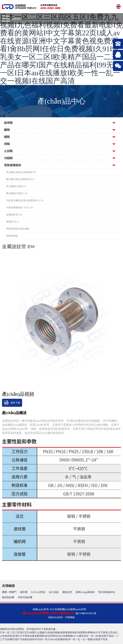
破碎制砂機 (8, 597)
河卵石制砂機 (25, 597)
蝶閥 (7, 130)
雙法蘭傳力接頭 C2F (17, 193)
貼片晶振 (54, 592)
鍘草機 (24, 592)
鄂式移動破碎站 (107, 592)
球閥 (7, 144)
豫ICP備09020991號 (86, 613)
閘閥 (7, 137)
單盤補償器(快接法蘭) (18, 229)
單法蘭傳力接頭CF (16, 186)
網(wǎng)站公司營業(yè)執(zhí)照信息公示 (49, 613)
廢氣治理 (67, 592)
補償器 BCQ (12, 222)
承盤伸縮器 (12, 236)
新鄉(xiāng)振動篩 (85, 592)
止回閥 (8, 151)
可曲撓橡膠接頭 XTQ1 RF (20, 208)
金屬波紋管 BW (14, 215)
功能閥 (8, 158)
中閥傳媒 (70, 617)
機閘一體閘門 (9, 592)
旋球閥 (8, 123)
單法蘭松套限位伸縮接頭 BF (21, 172)
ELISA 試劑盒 (38, 592)
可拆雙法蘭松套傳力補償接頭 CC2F (25, 200)
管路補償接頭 (12, 165)
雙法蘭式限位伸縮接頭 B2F (20, 179)
